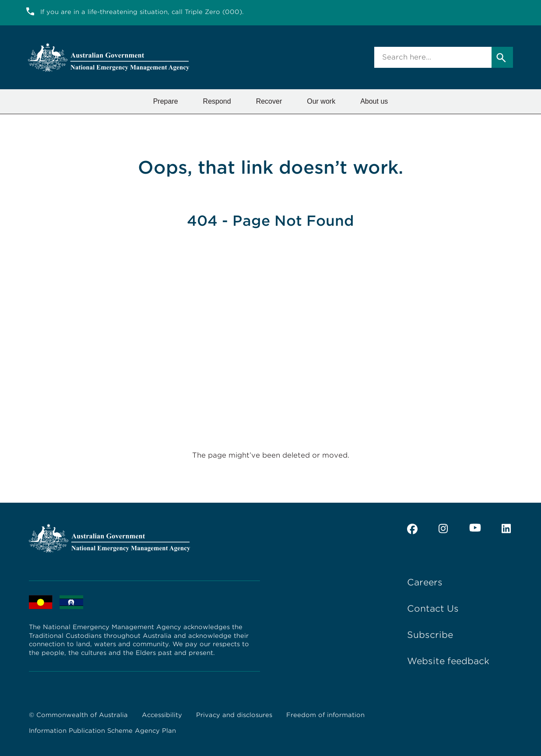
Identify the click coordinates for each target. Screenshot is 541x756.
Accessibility (162, 715)
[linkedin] (507, 529)
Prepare (166, 101)
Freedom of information (325, 715)
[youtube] (475, 528)
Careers (425, 582)
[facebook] (412, 529)
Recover (269, 101)
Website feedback (448, 661)
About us (374, 101)
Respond (217, 101)
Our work (321, 101)
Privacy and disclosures (234, 715)
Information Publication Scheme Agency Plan (102, 731)
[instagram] (443, 529)
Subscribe (430, 635)
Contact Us (433, 609)
